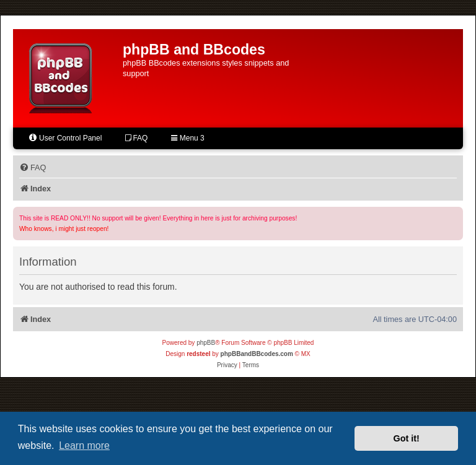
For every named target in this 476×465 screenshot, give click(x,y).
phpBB (206, 343)
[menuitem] (33, 168)
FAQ (136, 138)
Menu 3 (187, 138)
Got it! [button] (407, 438)
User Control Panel (65, 138)
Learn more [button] (84, 445)
